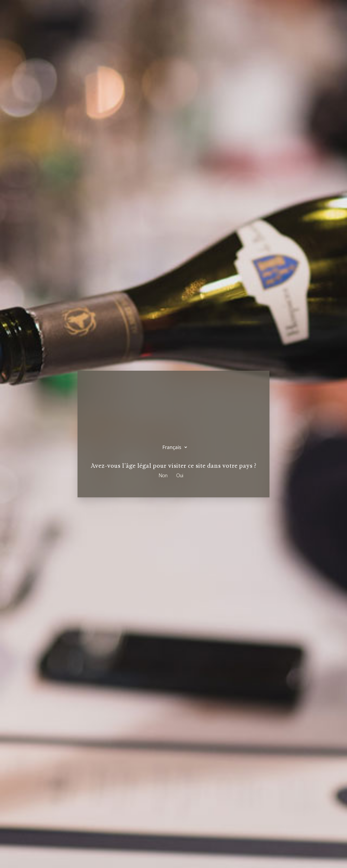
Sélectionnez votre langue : (173, 429)
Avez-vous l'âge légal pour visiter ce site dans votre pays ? (173, 466)
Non (163, 476)
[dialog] (173, 434)
